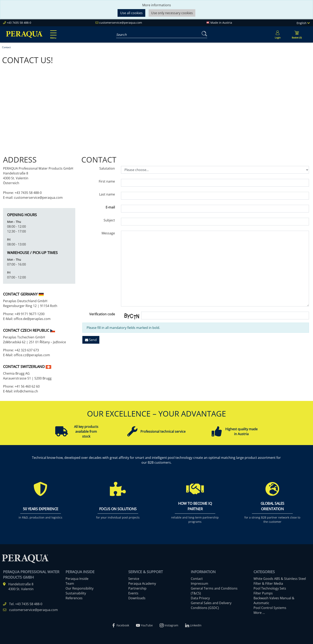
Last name (107, 194)
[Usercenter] (278, 34)
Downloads (137, 598)
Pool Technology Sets (270, 588)
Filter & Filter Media (268, 583)
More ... (259, 613)
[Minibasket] (297, 34)
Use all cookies (131, 13)
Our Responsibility (80, 588)
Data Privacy (200, 598)
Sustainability (76, 593)
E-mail (110, 207)
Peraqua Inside (77, 579)
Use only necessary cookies (172, 13)
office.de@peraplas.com (32, 319)
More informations (157, 5)
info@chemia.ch (25, 391)
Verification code (102, 314)
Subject (109, 220)
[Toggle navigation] (53, 32)
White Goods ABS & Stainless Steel (280, 579)
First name (107, 181)
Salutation (107, 168)
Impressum (199, 583)
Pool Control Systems (270, 608)
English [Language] (303, 23)
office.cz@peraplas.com (32, 355)
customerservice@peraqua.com (121, 23)
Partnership (137, 588)
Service (134, 579)
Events (133, 593)
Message (108, 233)
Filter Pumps (263, 593)
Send (91, 340)
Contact (197, 579)
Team (70, 583)
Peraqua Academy (142, 583)
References (74, 598)
